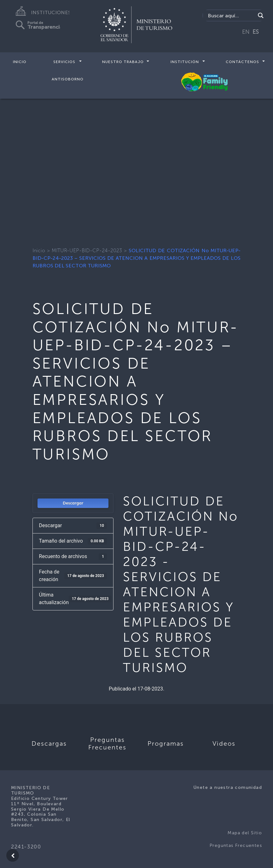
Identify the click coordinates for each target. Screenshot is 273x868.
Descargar (73, 503)
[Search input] (231, 15)
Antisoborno (68, 79)
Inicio (20, 62)
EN (246, 32)
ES (256, 32)
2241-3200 (26, 847)
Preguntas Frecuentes (236, 845)
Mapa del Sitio (245, 833)
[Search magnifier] (261, 15)
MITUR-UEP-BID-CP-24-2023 (87, 250)
